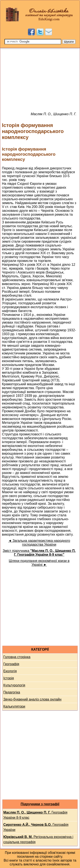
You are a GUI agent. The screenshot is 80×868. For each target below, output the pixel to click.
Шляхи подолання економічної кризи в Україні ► (39, 563)
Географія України (36, 827)
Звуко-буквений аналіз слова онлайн (33, 699)
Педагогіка (12, 692)
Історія (9, 678)
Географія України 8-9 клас (35, 815)
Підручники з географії (40, 804)
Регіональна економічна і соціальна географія (38, 839)
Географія (11, 664)
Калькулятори (14, 706)
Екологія (10, 671)
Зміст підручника (39, 553)
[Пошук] (33, 42)
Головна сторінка (17, 657)
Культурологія (14, 685)
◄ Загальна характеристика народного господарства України (39, 543)
